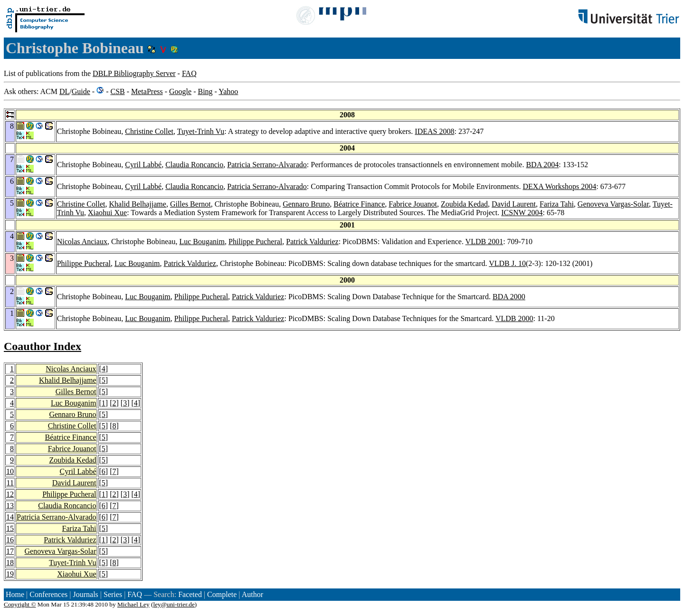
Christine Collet (149, 131)
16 (10, 540)
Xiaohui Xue (107, 213)
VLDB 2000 (514, 318)
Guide (81, 91)
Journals (85, 594)
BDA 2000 (509, 297)
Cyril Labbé (143, 165)
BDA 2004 (542, 165)
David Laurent (514, 204)
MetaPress (147, 91)
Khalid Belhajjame (137, 204)
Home (15, 594)
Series (113, 594)
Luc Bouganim (202, 242)
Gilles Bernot (190, 204)
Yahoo (228, 91)
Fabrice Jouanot (413, 204)
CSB (117, 91)
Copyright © (20, 604)
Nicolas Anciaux (82, 242)
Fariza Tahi (557, 204)
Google (180, 91)
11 (10, 483)
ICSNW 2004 (522, 213)
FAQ (189, 73)
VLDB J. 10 (507, 263)
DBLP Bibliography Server (134, 73)
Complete (222, 594)
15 (10, 528)
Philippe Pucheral (255, 242)
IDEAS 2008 (434, 131)
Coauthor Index (43, 346)
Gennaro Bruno (306, 204)
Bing (205, 91)
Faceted (190, 594)
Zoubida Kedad (464, 204)
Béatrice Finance (359, 204)
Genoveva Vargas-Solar (613, 204)
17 (10, 551)
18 (10, 563)
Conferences (48, 594)
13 (10, 506)
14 (10, 517)
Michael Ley (133, 604)
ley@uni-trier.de (174, 604)
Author (252, 594)
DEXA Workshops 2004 (559, 186)
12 (10, 494)
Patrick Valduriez (312, 242)
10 (10, 471)
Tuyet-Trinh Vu (201, 131)
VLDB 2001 (484, 242)
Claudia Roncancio (194, 165)
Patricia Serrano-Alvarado (267, 165)
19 (10, 574)
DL (64, 91)
